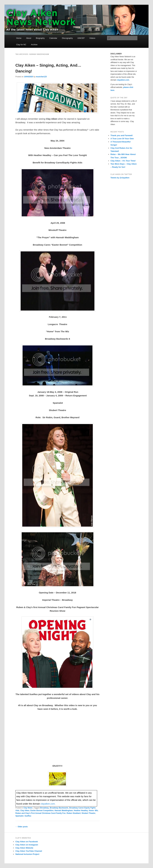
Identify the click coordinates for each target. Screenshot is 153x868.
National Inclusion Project (27, 854)
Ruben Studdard (74, 813)
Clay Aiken (25, 811)
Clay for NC (21, 45)
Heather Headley (81, 811)
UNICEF (81, 38)
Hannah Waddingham (64, 811)
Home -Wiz (93, 811)
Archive (34, 45)
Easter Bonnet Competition (42, 811)
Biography (40, 38)
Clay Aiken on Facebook (27, 842)
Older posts (22, 827)
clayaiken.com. (48, 804)
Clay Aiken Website (24, 848)
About (29, 38)
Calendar (53, 38)
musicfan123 (41, 77)
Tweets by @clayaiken (120, 178)
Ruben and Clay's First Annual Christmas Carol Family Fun (40, 813)
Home (19, 38)
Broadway (44, 808)
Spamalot (19, 816)
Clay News (28, 808)
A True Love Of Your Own (122, 139)
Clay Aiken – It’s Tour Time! (123, 161)
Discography (67, 38)
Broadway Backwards (59, 808)
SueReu (28, 816)
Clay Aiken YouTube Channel (29, 851)
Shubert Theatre (88, 813)
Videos (92, 38)
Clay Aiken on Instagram (27, 845)
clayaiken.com (123, 80)
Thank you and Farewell (122, 135)
